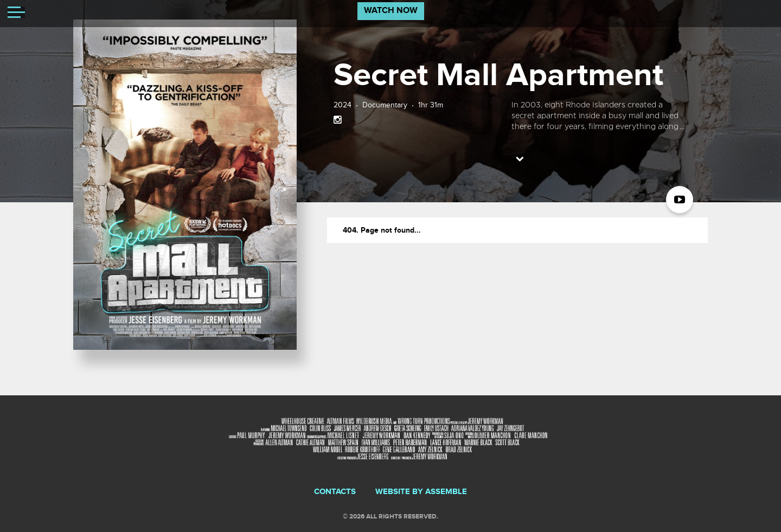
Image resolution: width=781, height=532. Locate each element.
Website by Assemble (421, 492)
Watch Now (391, 11)
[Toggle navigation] (16, 14)
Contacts (335, 492)
